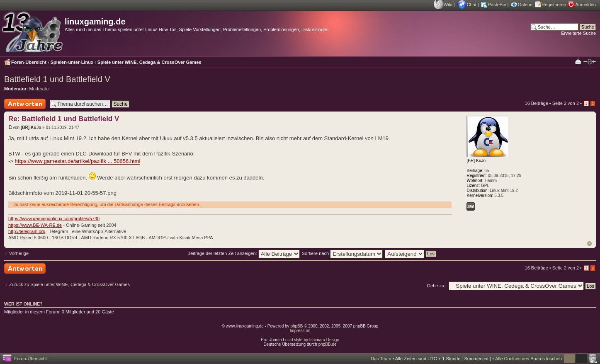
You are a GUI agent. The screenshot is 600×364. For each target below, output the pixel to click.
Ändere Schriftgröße (590, 62)
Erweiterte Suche (578, 33)
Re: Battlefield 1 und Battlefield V (64, 119)
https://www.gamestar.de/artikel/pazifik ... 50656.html (78, 161)
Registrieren (554, 5)
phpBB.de (328, 344)
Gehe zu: (436, 286)
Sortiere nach (342, 253)
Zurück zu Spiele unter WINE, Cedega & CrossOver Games (69, 284)
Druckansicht (578, 61)
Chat (472, 5)
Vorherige (19, 253)
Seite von (566, 103)
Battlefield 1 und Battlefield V (57, 79)
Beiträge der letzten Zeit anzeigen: (244, 253)
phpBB (296, 326)
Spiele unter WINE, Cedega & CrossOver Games (149, 62)
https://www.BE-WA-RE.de (35, 225)
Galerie (525, 5)
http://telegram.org (27, 231)
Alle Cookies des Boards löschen (528, 359)
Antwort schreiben (25, 104)
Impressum (300, 331)
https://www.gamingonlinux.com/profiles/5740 (54, 218)
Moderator (40, 89)
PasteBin (497, 5)
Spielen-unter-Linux (72, 62)
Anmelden (585, 5)
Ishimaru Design (324, 340)
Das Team (381, 359)
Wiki (448, 5)
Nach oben (589, 244)
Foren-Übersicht (29, 62)
